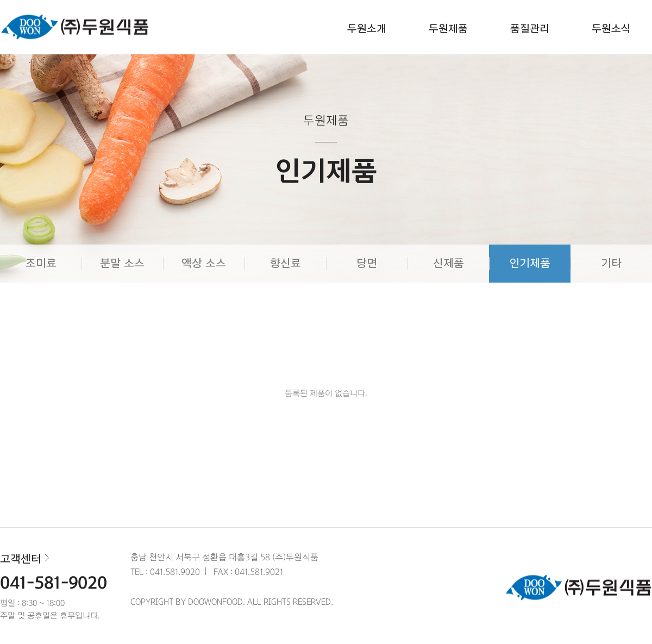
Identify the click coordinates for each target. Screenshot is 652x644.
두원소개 (367, 29)
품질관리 (530, 29)
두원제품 (448, 29)
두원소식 (611, 29)
